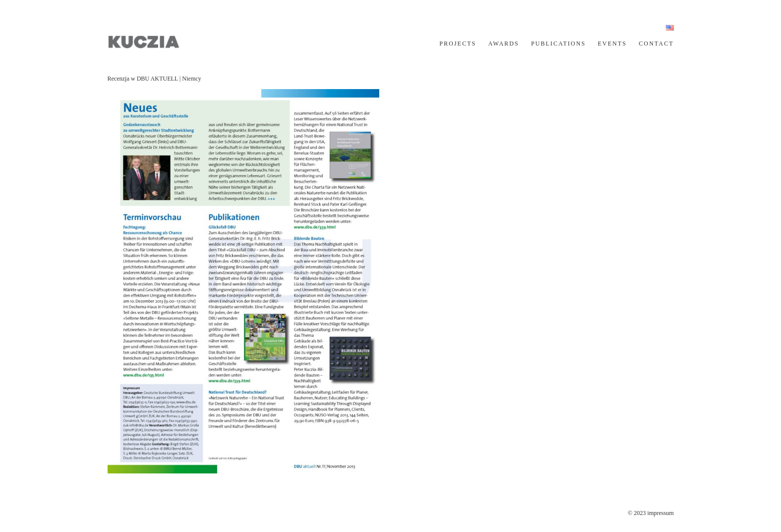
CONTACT (656, 44)
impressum (661, 513)
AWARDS (504, 44)
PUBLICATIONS (558, 44)
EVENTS (612, 44)
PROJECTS (458, 44)
